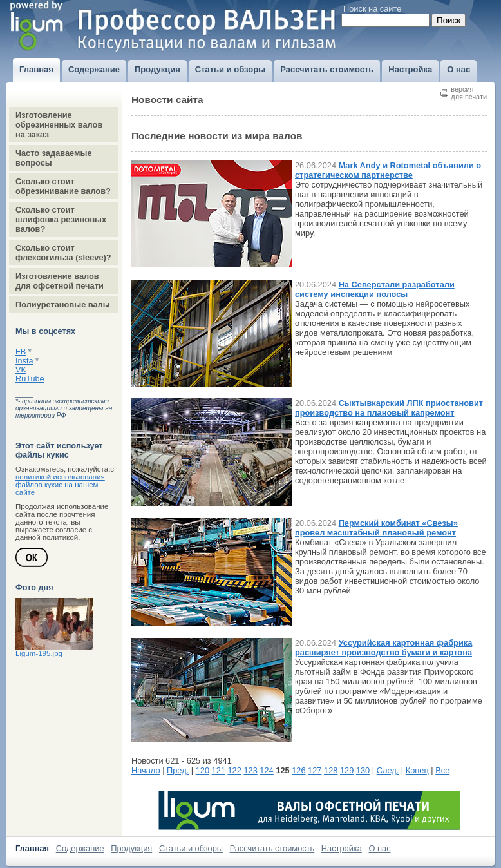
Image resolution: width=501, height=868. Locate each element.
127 (315, 770)
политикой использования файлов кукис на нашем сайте (60, 485)
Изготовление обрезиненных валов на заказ (59, 125)
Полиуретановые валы (63, 304)
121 (219, 770)
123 (250, 770)
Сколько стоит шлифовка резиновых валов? (61, 219)
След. (388, 770)
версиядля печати (469, 93)
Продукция (131, 848)
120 (203, 770)
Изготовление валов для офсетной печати (60, 281)
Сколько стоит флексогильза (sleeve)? (63, 253)
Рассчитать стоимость (272, 848)
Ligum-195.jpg (39, 653)
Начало (146, 770)
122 (235, 770)
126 (298, 770)
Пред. (178, 770)
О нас (380, 848)
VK (21, 370)
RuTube (30, 379)
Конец (417, 770)
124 (266, 770)
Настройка (342, 848)
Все (442, 770)
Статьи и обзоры (191, 848)
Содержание (80, 848)
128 (331, 770)
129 (347, 770)
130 (363, 770)
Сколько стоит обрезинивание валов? (63, 186)
